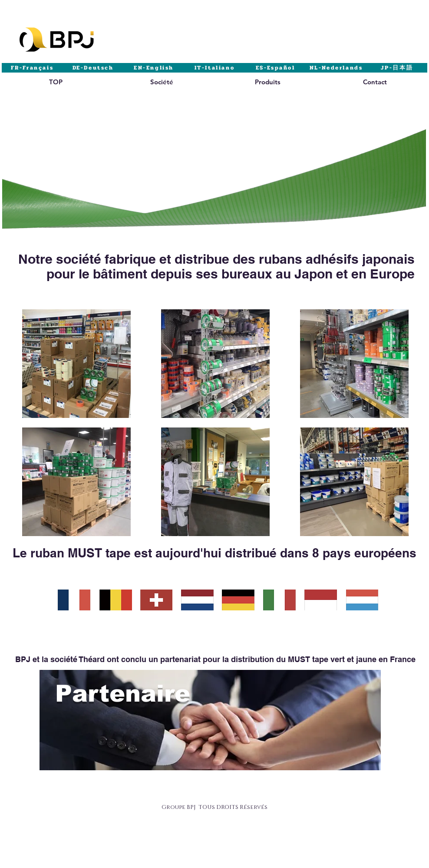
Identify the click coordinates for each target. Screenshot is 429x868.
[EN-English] (154, 68)
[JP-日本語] (397, 68)
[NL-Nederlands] (336, 68)
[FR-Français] (32, 68)
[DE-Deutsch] (93, 68)
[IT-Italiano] (214, 68)
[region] (56, 90)
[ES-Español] (275, 68)
